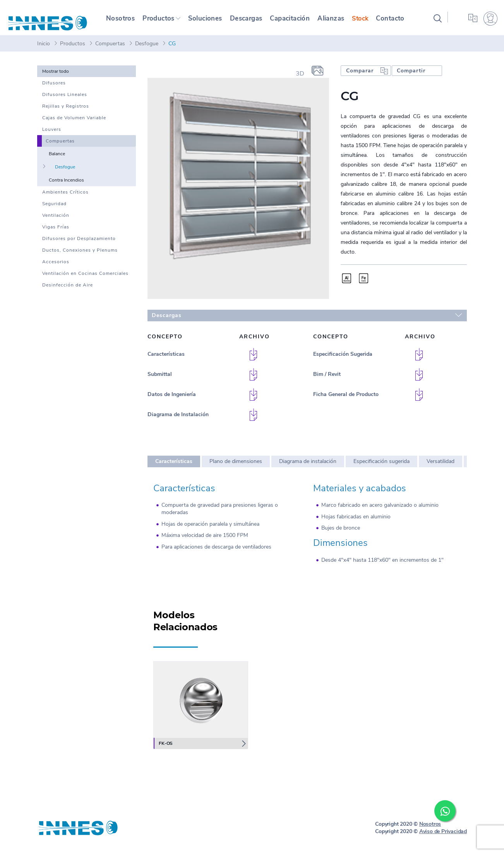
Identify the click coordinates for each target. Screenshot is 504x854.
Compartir (411, 76)
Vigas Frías (56, 232)
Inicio (44, 49)
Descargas (251, 21)
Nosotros (121, 21)
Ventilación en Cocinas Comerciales (85, 279)
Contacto (399, 21)
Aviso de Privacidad (443, 837)
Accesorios (56, 267)
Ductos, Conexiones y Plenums (80, 256)
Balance (57, 159)
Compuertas (110, 49)
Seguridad (54, 209)
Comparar (360, 76)
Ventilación (56, 221)
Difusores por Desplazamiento (79, 244)
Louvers (52, 135)
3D (300, 79)
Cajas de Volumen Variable (74, 123)
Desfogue (147, 49)
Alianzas (339, 21)
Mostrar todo (56, 77)
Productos (159, 21)
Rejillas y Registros (66, 111)
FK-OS (165, 749)
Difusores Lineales (65, 100)
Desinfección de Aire (68, 290)
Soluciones (208, 21)
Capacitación (297, 21)
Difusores (54, 88)
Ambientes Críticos (65, 197)
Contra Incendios (66, 185)
